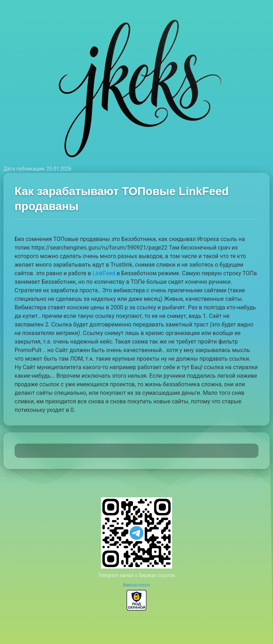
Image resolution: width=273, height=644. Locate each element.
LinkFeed (104, 273)
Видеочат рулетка (136, 585)
